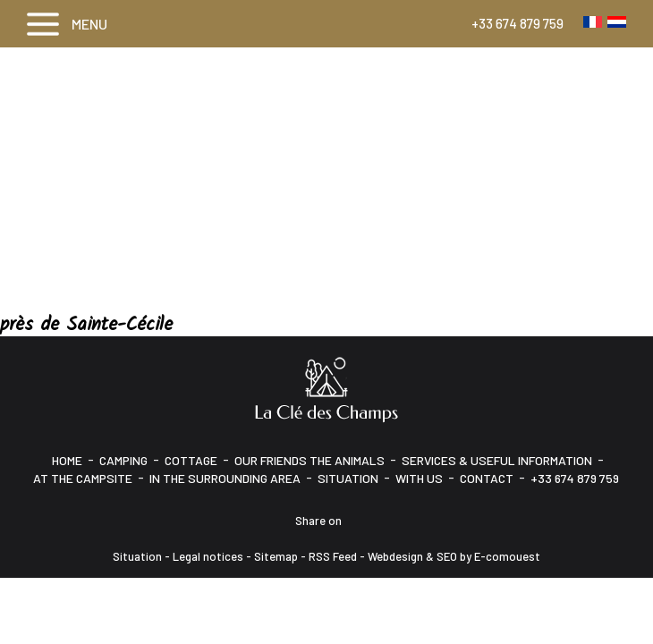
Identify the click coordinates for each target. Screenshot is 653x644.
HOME (67, 460)
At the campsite (83, 478)
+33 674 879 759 (517, 23)
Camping (123, 460)
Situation (348, 478)
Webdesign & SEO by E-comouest (454, 556)
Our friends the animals (310, 460)
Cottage (191, 460)
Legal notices (208, 556)
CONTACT (487, 478)
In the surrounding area (225, 478)
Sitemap (276, 556)
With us (419, 478)
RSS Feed (333, 556)
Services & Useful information (497, 460)
